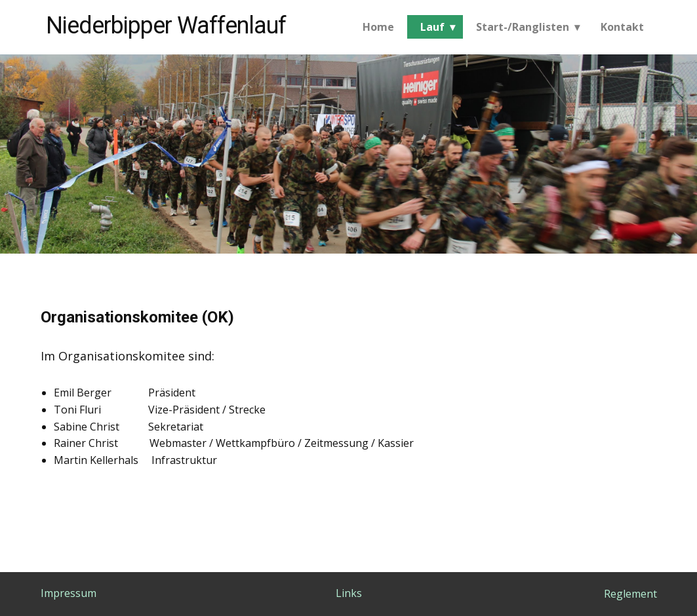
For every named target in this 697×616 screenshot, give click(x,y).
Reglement (630, 594)
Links (349, 593)
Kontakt (622, 27)
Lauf (432, 27)
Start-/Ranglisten (523, 27)
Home (378, 27)
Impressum (69, 593)
